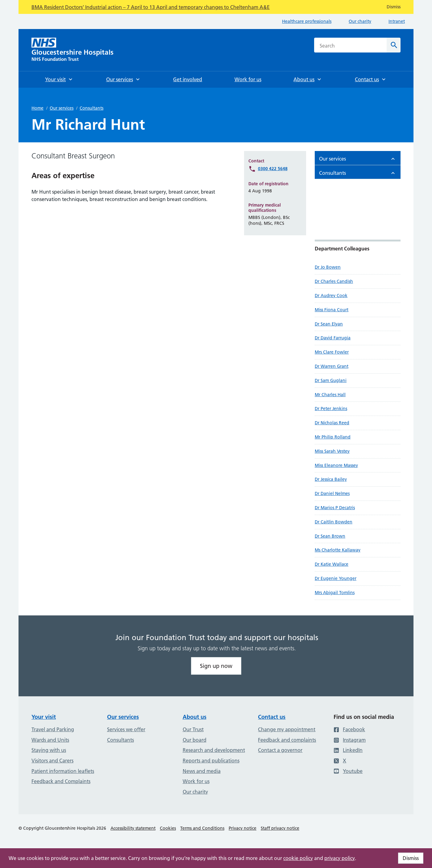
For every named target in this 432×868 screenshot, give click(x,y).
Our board (195, 740)
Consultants (91, 108)
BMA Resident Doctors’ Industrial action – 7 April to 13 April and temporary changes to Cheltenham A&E (151, 7)
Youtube (348, 771)
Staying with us (49, 750)
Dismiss (411, 858)
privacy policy (340, 858)
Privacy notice (243, 828)
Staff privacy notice (280, 828)
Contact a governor (280, 750)
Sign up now (216, 666)
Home (37, 108)
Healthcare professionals (307, 21)
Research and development (214, 750)
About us (195, 717)
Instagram (350, 740)
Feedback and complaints (287, 740)
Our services (62, 108)
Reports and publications (211, 761)
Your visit (44, 717)
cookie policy (298, 858)
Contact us (272, 717)
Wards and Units (50, 740)
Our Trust (193, 729)
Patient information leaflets (63, 771)
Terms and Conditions (202, 828)
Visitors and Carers (52, 761)
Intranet (397, 21)
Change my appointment (287, 729)
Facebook (349, 729)
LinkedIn (348, 750)
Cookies (168, 828)
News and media (202, 771)
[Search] (394, 45)
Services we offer (126, 729)
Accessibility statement (133, 828)
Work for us (196, 781)
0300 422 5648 (273, 169)
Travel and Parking (53, 729)
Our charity (360, 21)
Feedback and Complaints (61, 781)
